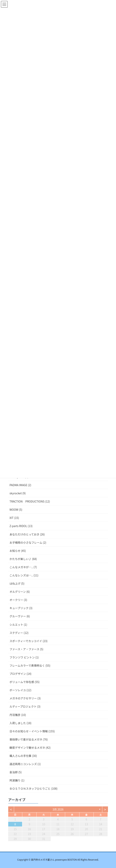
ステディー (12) (19, 633)
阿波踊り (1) (17, 780)
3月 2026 (58, 809)
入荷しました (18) (21, 723)
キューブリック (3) (21, 608)
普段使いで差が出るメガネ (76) (29, 739)
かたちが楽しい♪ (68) (23, 559)
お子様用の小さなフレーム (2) (28, 542)
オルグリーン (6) (20, 592)
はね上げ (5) (17, 583)
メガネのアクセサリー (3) (25, 698)
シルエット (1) (18, 625)
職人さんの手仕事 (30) (23, 756)
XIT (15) (14, 518)
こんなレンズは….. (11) (24, 575)
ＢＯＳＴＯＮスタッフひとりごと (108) (34, 788)
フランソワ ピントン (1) (24, 657)
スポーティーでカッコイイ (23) (29, 641)
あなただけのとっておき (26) (27, 534)
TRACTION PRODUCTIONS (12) (30, 501)
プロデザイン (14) (21, 674)
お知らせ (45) (18, 551)
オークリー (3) (18, 600)
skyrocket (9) (18, 493)
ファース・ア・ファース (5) (27, 649)
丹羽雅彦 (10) (18, 715)
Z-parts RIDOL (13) (21, 526)
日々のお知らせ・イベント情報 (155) (32, 731)
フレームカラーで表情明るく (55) (30, 665)
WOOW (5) (16, 510)
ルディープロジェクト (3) (25, 706)
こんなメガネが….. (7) (23, 567)
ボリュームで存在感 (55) (25, 682)
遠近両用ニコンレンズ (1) (25, 764)
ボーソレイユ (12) (21, 690)
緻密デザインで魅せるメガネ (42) (30, 748)
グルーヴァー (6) (20, 616)
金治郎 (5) (16, 772)
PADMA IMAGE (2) (20, 485)
